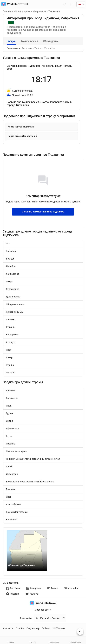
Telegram (13, 594)
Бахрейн (10, 489)
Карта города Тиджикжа (21, 127)
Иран (9, 497)
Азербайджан (13, 504)
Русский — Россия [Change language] (50, 618)
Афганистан (12, 428)
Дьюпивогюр (13, 297)
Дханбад (11, 266)
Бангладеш (12, 398)
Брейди (10, 259)
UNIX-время (59, 628)
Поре (9, 350)
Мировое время (43, 610)
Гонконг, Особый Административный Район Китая (33, 459)
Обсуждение (51, 41)
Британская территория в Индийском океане (30, 482)
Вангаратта (12, 335)
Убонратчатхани (15, 304)
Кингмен (11, 319)
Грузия (10, 413)
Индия (9, 421)
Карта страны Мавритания (22, 136)
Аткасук (10, 342)
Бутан (9, 436)
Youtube (32, 594)
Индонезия (12, 474)
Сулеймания (13, 289)
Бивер (9, 357)
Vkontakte (49, 48)
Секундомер (33, 628)
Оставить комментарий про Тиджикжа (43, 212)
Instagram (33, 588)
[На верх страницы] (80, 632)
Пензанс (10, 373)
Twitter (37, 48)
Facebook (27, 48)
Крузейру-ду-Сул (15, 312)
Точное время (29, 41)
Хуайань (11, 327)
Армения (11, 391)
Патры (10, 281)
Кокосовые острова (17, 451)
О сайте (20, 628)
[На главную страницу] (14, 4)
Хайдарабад (13, 274)
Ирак (9, 406)
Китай (9, 466)
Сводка (11, 41)
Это (8, 243)
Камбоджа (12, 520)
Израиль (11, 444)
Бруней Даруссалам (17, 512)
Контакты (8, 628)
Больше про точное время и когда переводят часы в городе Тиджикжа (39, 103)
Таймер (46, 628)
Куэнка (10, 365)
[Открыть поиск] (65, 4)
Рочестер (11, 251)
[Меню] (72, 4)
